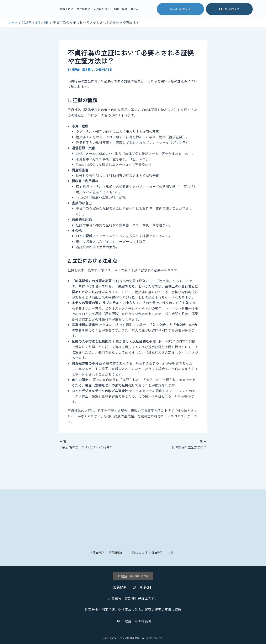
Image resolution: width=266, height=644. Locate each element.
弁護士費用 (120, 21)
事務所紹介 (83, 21)
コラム (135, 21)
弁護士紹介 (66, 21)
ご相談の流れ (102, 21)
